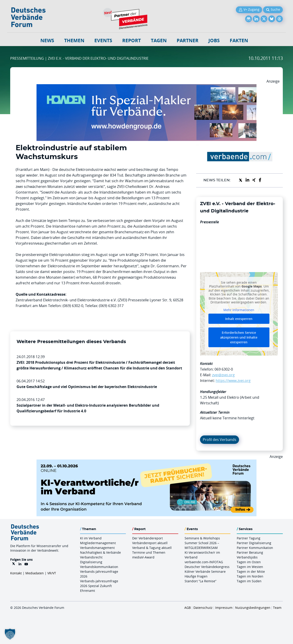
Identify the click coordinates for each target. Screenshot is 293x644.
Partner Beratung (250, 552)
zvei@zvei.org (223, 375)
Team (277, 608)
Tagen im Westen (250, 567)
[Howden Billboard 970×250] (146, 87)
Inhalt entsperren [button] (239, 319)
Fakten (239, 41)
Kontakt (16, 573)
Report (132, 41)
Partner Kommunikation (255, 548)
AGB (188, 608)
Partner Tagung (249, 538)
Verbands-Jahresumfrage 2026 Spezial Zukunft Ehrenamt (99, 586)
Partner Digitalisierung (254, 543)
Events (103, 41)
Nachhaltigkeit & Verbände (100, 552)
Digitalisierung (91, 562)
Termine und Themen (149, 552)
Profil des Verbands (220, 440)
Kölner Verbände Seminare (205, 571)
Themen (74, 41)
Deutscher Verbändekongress (207, 567)
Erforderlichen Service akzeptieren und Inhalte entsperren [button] (239, 337)
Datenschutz (203, 608)
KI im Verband (91, 538)
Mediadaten (35, 573)
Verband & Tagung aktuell (152, 548)
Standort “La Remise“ (200, 581)
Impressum (224, 608)
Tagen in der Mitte (251, 571)
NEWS (47, 41)
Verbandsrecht (91, 557)
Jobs (214, 41)
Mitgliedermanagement (98, 543)
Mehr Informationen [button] (239, 310)
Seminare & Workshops (202, 538)
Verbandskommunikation (99, 567)
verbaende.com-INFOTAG (204, 562)
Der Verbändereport (148, 538)
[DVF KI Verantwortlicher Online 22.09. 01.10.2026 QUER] (146, 462)
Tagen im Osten (249, 562)
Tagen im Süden (249, 581)
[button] (10, 634)
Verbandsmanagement (97, 548)
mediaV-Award (143, 557)
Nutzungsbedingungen (253, 608)
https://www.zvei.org (233, 381)
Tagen (159, 41)
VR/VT (52, 573)
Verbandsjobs (247, 557)
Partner (188, 41)
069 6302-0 (224, 369)
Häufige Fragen (196, 576)
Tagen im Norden (250, 576)
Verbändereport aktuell (150, 543)
